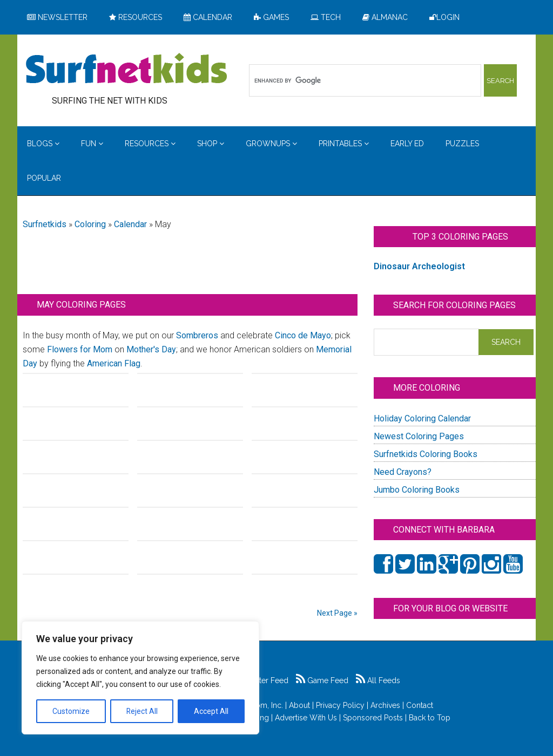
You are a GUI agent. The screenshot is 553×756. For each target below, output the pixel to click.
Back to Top (430, 718)
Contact (420, 705)
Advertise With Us (306, 718)
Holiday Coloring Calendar (422, 418)
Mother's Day (151, 349)
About (299, 705)
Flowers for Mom (80, 349)
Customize (71, 711)
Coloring (90, 224)
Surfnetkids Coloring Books (426, 454)
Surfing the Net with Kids (126, 70)
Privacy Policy (340, 705)
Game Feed (322, 680)
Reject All (142, 711)
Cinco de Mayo (303, 335)
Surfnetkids (45, 224)
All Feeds (378, 680)
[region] (140, 678)
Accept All (211, 711)
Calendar (130, 224)
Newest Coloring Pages (419, 436)
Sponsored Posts (373, 718)
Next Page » (337, 613)
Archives (385, 705)
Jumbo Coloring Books (417, 490)
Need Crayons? (403, 472)
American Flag (114, 363)
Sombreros (197, 335)
